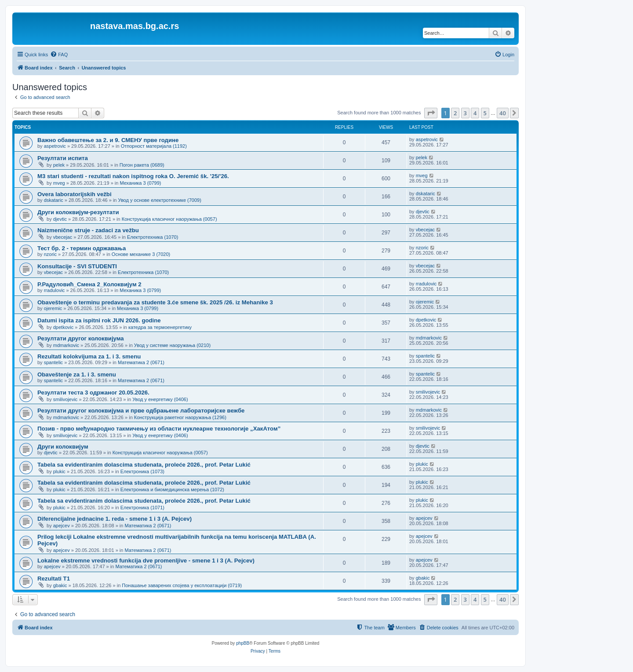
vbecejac (63, 237)
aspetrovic (55, 146)
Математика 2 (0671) (141, 362)
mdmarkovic (66, 345)
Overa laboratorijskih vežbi (75, 194)
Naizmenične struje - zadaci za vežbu (88, 230)
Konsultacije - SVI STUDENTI (77, 266)
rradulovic (55, 290)
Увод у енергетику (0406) (160, 399)
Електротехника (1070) (153, 237)
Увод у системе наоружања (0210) (172, 345)
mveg (59, 183)
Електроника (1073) (142, 471)
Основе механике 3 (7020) (141, 254)
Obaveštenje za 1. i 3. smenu (77, 374)
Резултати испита (63, 158)
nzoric (50, 254)
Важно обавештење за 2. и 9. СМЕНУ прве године (108, 140)
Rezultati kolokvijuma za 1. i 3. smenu (89, 356)
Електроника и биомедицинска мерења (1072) (172, 489)
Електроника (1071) (142, 508)
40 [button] (503, 113)
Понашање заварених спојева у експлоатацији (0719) (182, 585)
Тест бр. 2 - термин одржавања (82, 248)
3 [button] (465, 113)
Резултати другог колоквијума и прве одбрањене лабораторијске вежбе (141, 411)
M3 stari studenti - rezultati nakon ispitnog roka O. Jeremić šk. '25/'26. (133, 176)
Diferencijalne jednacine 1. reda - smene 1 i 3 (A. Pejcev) (115, 519)
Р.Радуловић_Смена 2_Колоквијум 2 (89, 284)
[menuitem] (59, 55)
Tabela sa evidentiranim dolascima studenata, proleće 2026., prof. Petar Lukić (144, 465)
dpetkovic (63, 327)
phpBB (243, 643)
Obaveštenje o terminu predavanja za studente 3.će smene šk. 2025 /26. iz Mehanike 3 (155, 302)
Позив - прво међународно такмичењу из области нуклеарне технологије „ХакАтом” (159, 429)
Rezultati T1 (54, 579)
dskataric (54, 200)
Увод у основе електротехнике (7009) (160, 200)
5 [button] (485, 113)
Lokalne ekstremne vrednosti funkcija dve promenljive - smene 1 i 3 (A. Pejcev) (146, 561)
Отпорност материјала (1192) (154, 146)
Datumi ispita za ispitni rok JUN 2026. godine (99, 320)
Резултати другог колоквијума (81, 338)
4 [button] (475, 113)
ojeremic (53, 308)
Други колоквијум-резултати (78, 212)
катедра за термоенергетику (160, 327)
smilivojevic (65, 399)
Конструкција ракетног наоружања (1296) (180, 417)
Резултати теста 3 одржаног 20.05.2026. (93, 393)
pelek (59, 165)
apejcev (62, 526)
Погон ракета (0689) (142, 165)
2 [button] (455, 113)
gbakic (60, 585)
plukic (59, 471)
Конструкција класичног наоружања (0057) (169, 219)
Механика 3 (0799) (140, 183)
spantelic (53, 362)
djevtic (60, 219)
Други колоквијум (63, 447)
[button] (431, 113)
